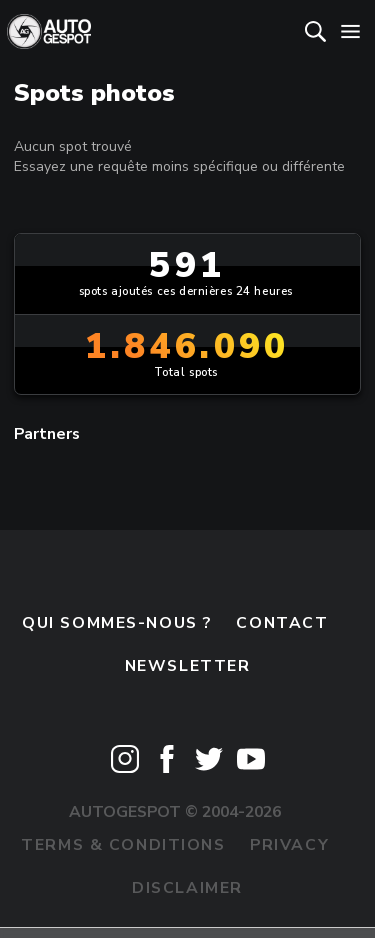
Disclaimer (187, 888)
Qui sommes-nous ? (117, 623)
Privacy (289, 845)
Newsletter (188, 666)
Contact (282, 623)
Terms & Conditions (123, 845)
